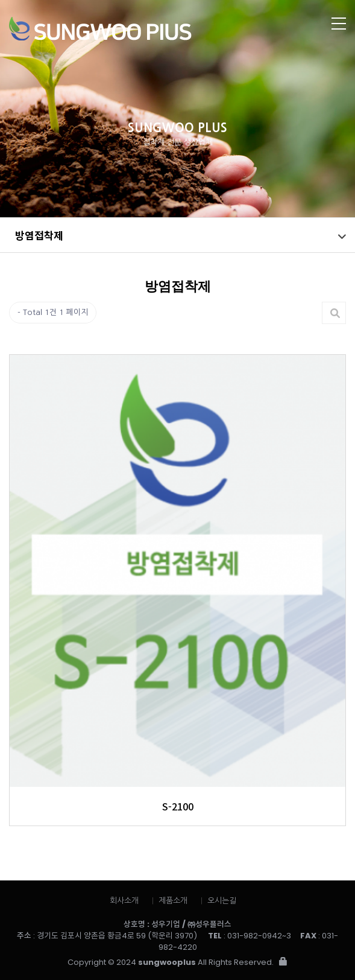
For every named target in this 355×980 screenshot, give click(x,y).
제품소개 (173, 901)
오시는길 (222, 901)
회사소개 (124, 901)
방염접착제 (39, 235)
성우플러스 (142, 29)
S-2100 (178, 806)
